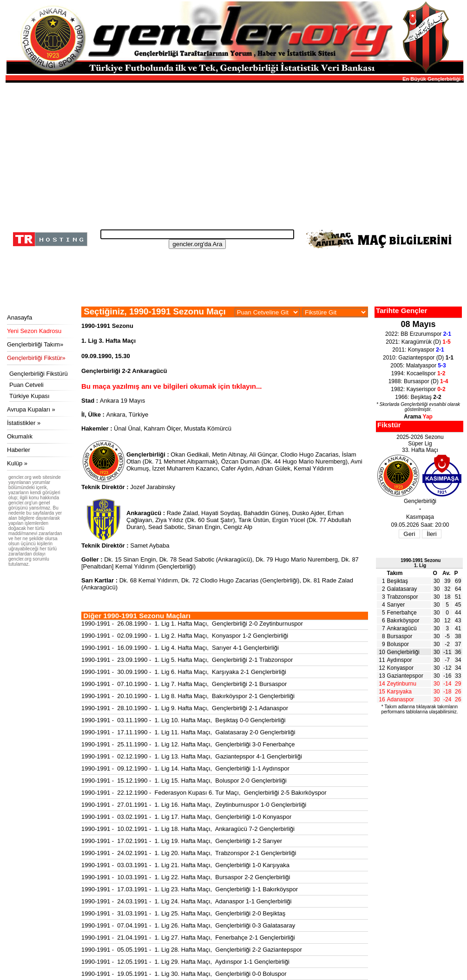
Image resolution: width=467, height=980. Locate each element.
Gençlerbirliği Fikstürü (39, 374)
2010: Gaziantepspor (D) (418, 358)
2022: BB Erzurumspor (418, 334)
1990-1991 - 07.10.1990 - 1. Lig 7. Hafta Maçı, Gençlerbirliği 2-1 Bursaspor (184, 684)
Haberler (19, 450)
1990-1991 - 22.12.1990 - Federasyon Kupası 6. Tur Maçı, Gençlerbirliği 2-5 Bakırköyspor (204, 793)
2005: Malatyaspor (418, 366)
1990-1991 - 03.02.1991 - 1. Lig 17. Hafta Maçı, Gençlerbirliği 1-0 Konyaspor (186, 817)
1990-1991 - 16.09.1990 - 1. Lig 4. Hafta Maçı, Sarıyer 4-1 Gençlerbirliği (180, 648)
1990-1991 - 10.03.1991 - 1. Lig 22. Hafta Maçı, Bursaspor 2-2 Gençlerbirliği (186, 877)
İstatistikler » (24, 423)
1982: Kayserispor (418, 389)
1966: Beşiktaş (418, 397)
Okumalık (20, 436)
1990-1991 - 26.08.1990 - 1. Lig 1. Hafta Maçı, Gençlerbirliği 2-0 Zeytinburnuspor (192, 624)
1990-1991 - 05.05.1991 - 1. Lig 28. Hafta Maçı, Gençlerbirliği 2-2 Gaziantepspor (192, 950)
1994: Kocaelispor (418, 373)
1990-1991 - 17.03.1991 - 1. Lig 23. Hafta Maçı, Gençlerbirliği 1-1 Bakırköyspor (190, 889)
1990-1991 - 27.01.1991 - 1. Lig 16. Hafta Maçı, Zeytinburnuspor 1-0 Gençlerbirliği (194, 805)
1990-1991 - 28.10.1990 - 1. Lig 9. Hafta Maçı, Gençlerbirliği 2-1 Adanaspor (185, 708)
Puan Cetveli (26, 385)
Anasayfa (20, 317)
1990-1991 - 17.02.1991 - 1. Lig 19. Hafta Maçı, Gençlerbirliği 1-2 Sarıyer (182, 841)
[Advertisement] (233, 153)
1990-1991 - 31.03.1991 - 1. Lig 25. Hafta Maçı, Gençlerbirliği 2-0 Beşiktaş (183, 913)
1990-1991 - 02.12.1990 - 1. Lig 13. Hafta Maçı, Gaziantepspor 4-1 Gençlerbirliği (192, 756)
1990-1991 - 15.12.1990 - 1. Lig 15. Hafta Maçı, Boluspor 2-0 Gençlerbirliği (184, 781)
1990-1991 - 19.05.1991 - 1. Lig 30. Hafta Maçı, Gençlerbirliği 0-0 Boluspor (184, 974)
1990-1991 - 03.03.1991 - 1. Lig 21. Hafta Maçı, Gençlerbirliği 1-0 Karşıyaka (185, 865)
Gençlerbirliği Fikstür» (36, 358)
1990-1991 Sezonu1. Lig (421, 563)
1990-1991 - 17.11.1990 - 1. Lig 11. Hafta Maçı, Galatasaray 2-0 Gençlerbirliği (188, 732)
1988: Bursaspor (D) (418, 381)
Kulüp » (17, 463)
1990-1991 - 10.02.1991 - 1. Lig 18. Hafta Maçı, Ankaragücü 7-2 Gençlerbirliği (188, 829)
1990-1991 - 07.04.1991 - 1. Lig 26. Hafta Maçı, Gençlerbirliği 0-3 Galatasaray (188, 925)
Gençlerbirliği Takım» (35, 344)
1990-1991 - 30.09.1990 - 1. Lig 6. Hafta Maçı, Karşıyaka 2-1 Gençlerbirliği (184, 672)
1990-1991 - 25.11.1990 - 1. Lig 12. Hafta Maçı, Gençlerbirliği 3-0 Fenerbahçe (188, 744)
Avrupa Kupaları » (31, 409)
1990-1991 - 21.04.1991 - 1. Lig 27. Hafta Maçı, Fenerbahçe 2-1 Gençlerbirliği (188, 938)
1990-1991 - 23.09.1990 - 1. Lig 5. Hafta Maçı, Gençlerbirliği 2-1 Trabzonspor (187, 660)
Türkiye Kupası (30, 396)
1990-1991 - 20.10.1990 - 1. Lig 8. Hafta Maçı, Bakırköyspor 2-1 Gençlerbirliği (188, 696)
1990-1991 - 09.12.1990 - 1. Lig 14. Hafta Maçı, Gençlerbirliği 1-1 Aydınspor (185, 768)
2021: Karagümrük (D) (418, 342)
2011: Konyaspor (418, 350)
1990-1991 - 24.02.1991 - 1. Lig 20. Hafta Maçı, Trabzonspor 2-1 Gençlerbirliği (189, 853)
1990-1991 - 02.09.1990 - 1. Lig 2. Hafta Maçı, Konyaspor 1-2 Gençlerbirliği (185, 636)
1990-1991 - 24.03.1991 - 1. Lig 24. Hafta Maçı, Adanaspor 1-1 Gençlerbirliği (186, 901)
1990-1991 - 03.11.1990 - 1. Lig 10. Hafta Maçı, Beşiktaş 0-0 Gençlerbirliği (183, 720)
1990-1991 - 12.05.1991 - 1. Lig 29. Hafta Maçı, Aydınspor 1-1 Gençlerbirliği (185, 962)
